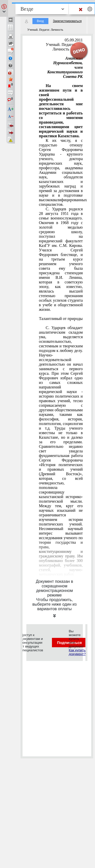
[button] (4, 8)
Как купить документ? (77, 652)
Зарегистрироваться (67, 21)
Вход (40, 21)
